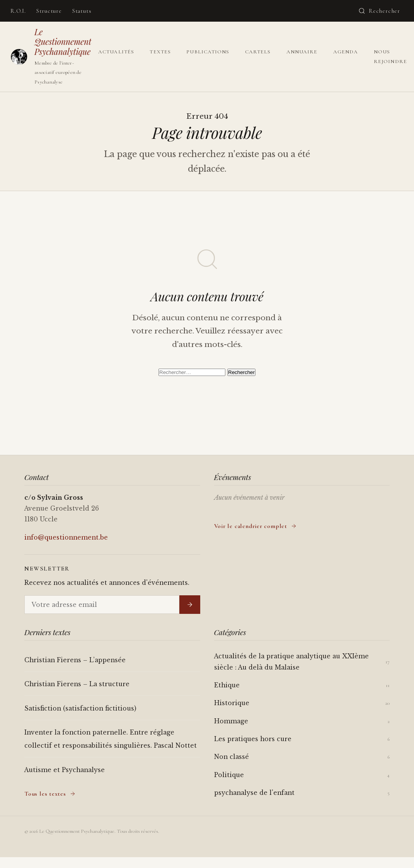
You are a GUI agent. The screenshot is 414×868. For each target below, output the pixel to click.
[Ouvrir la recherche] (379, 11)
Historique (232, 703)
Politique (229, 775)
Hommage (231, 721)
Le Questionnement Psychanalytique (63, 42)
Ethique (227, 685)
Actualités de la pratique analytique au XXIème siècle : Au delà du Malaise (291, 662)
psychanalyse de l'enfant (254, 793)
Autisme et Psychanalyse (65, 770)
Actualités (116, 52)
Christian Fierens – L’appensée (75, 660)
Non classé (232, 757)
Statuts (82, 11)
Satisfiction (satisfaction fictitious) (80, 708)
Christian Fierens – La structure (77, 684)
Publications (208, 52)
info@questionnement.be (66, 537)
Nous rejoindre (390, 56)
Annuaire (302, 52)
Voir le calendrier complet (256, 526)
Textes (160, 52)
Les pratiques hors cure (253, 739)
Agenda (346, 52)
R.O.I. (18, 11)
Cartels (258, 52)
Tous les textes (50, 794)
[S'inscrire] (190, 605)
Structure (49, 11)
